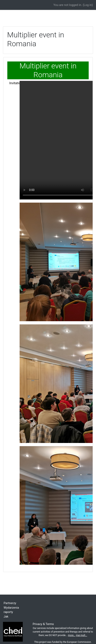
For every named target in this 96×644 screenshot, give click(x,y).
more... (72, 635)
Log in (88, 5)
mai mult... (82, 635)
